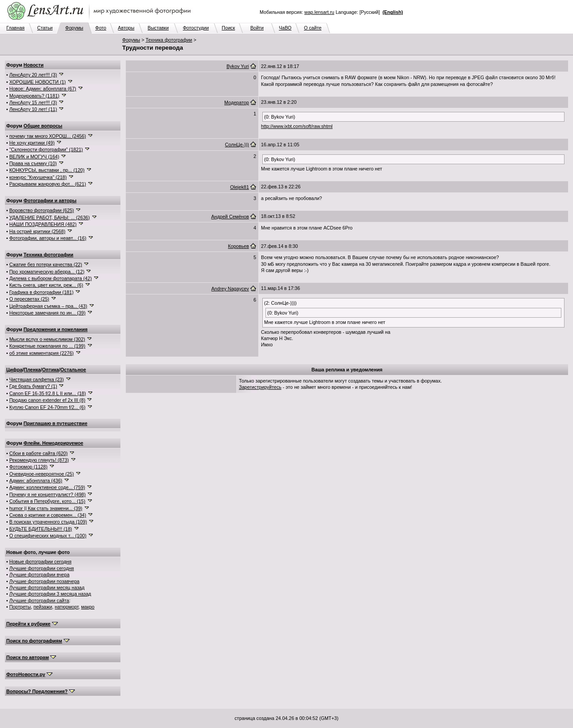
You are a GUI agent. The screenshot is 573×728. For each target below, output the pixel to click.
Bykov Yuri (238, 66)
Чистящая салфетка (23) (37, 379)
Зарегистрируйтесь (260, 387)
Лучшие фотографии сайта (39, 600)
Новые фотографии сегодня (41, 562)
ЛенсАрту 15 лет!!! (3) (33, 102)
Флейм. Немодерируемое (53, 443)
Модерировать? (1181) (34, 96)
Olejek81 (239, 187)
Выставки (158, 28)
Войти (257, 28)
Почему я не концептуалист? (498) (48, 494)
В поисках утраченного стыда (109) (48, 522)
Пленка (32, 370)
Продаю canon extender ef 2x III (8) (47, 400)
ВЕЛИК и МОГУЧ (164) (34, 157)
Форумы (74, 28)
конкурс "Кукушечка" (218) (38, 177)
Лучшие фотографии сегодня (42, 568)
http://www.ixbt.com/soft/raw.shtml (297, 126)
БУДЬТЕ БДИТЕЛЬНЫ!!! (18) (41, 529)
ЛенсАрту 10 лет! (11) (33, 109)
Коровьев (238, 246)
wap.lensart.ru (319, 12)
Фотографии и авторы (50, 200)
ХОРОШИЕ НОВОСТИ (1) (38, 82)
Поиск (228, 28)
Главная (15, 28)
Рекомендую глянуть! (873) (39, 460)
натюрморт (66, 607)
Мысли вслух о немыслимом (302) (47, 339)
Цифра (14, 370)
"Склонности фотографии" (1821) (46, 149)
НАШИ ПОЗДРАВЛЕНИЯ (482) (43, 224)
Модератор (237, 102)
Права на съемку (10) (33, 163)
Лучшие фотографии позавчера (45, 581)
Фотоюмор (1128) (28, 467)
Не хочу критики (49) (32, 143)
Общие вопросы (43, 126)
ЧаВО (285, 28)
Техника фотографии (169, 40)
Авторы (126, 28)
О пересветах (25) (29, 299)
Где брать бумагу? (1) (33, 386)
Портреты (20, 607)
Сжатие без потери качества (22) (46, 264)
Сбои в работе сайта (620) (38, 453)
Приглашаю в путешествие (56, 423)
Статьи (45, 28)
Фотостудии (196, 28)
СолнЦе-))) (237, 145)
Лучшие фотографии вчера (39, 575)
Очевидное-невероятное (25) (42, 474)
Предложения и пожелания (56, 329)
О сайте (313, 28)
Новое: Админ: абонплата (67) (43, 89)
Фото (101, 28)
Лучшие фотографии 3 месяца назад (50, 594)
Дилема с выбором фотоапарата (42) (51, 278)
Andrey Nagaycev (230, 289)
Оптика (51, 370)
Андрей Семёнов (230, 217)
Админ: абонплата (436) (36, 481)
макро (88, 607)
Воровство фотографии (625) (42, 210)
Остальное (73, 370)
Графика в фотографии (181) (42, 292)
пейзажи (43, 607)
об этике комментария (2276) (42, 353)
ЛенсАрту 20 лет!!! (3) (33, 75)
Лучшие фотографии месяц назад (47, 588)
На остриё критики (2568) (37, 231)
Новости (34, 65)
